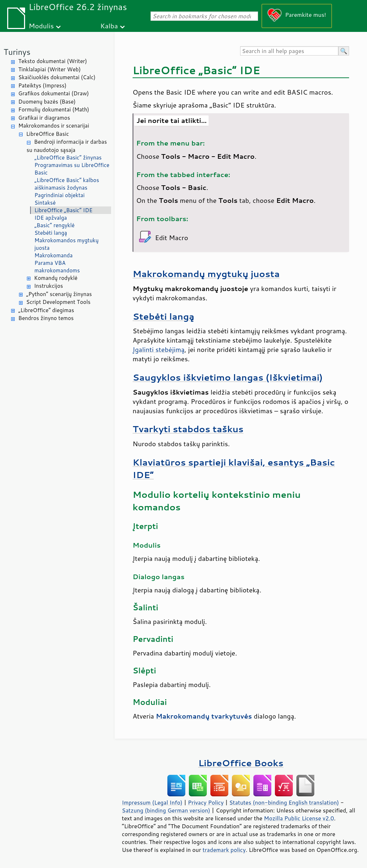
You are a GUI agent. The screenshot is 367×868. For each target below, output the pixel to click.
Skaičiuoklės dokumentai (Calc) (57, 77)
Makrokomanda (54, 255)
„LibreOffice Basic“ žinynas (68, 158)
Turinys (17, 52)
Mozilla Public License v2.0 (299, 818)
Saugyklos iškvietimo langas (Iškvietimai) (228, 377)
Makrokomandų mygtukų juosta (206, 274)
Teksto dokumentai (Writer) (53, 61)
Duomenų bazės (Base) (47, 102)
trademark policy (224, 850)
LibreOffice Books (241, 763)
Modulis (41, 26)
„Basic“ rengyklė (54, 225)
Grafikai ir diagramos (44, 118)
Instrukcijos (49, 286)
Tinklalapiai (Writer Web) (49, 69)
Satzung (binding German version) (166, 810)
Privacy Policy (206, 802)
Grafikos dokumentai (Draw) (54, 93)
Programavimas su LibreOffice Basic (72, 169)
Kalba (109, 26)
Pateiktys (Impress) (42, 85)
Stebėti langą (51, 233)
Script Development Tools (58, 302)
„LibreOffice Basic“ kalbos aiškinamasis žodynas (67, 184)
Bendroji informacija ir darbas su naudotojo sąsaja (67, 146)
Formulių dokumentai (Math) (54, 109)
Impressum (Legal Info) (152, 802)
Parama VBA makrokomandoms (57, 267)
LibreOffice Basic (47, 134)
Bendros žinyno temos (46, 318)
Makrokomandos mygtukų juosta (66, 244)
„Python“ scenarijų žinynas (59, 294)
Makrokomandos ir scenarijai (54, 126)
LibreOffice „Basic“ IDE (63, 210)
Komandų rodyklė (56, 278)
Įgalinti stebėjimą (159, 349)
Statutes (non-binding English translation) (284, 802)
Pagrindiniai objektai (59, 195)
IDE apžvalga (51, 218)
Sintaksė (45, 203)
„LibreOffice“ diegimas (46, 310)
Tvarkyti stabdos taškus (188, 429)
